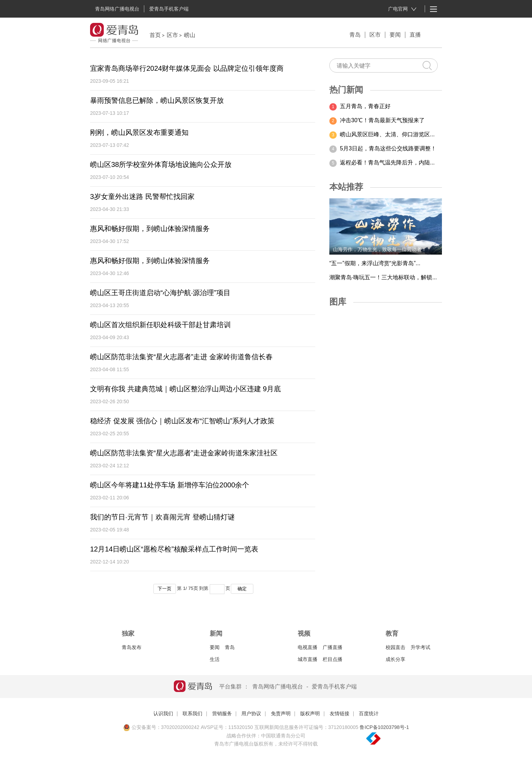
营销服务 (222, 713)
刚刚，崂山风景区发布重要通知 (139, 132)
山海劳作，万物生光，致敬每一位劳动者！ (380, 249)
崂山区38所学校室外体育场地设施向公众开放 (161, 164)
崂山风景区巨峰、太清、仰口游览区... (387, 134)
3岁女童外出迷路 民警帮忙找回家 (142, 197)
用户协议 (251, 713)
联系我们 (192, 713)
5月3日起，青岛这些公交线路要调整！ (388, 148)
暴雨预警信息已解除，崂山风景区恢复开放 (157, 100)
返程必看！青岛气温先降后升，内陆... (387, 163)
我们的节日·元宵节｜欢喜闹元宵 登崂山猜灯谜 (162, 517)
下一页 (164, 589)
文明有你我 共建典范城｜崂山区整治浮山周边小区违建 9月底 (185, 389)
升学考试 (420, 647)
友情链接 (340, 713)
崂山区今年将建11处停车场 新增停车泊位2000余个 (170, 485)
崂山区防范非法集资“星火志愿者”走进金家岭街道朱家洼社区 (184, 453)
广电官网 (402, 9)
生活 (215, 659)
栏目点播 (332, 659)
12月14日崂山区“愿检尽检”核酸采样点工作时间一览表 (174, 549)
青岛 (355, 35)
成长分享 (395, 659)
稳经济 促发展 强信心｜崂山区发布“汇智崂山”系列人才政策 (182, 421)
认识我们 (163, 713)
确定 (242, 589)
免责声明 (281, 713)
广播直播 (332, 647)
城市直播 (308, 659)
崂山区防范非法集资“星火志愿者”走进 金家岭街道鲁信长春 (181, 357)
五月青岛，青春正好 (365, 106)
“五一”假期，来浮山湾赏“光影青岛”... (375, 263)
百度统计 (369, 713)
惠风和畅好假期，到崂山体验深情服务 (150, 229)
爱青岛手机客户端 (169, 9)
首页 (155, 35)
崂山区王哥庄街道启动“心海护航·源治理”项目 (160, 293)
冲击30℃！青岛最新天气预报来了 (382, 120)
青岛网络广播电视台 (117, 9)
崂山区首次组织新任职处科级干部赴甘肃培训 (160, 325)
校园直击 (395, 647)
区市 (172, 35)
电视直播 (308, 647)
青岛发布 (132, 647)
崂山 (190, 35)
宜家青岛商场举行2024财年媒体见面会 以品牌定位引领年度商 (187, 68)
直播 (415, 35)
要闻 (395, 35)
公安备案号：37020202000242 (161, 727)
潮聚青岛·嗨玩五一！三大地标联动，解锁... (383, 277)
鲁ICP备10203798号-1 (384, 727)
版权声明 (310, 713)
